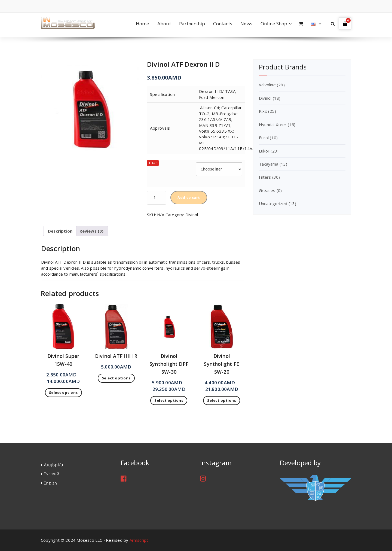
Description (60, 231)
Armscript (139, 540)
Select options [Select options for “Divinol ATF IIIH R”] (116, 378)
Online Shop (274, 24)
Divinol (192, 215)
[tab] (60, 231)
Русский (51, 474)
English (50, 483)
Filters (265, 177)
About (164, 24)
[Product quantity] (157, 198)
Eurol (264, 138)
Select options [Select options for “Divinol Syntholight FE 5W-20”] (222, 400)
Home (143, 24)
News (246, 24)
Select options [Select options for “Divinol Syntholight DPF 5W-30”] (169, 400)
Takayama (269, 164)
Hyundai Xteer (273, 124)
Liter (153, 163)
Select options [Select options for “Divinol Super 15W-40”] (63, 392)
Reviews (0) (91, 231)
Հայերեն (53, 465)
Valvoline (267, 85)
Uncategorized (273, 203)
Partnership (192, 24)
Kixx (263, 111)
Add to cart (189, 197)
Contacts (223, 24)
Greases (267, 190)
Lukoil (264, 151)
